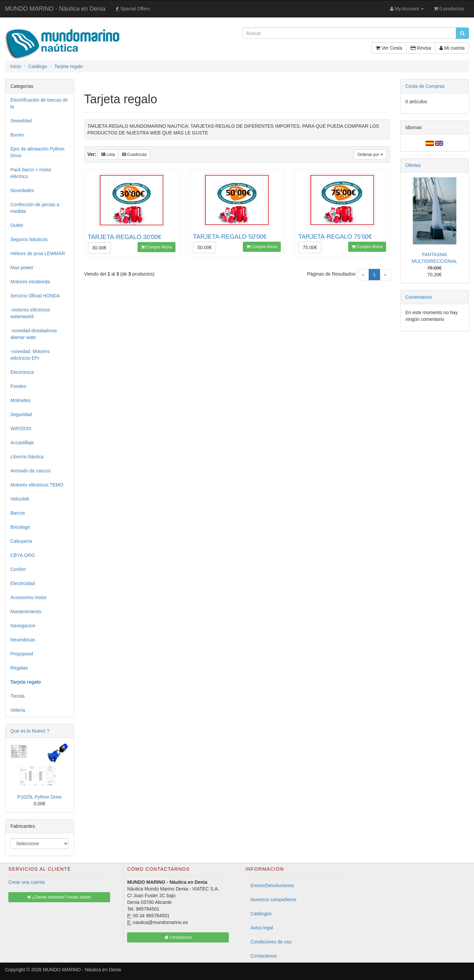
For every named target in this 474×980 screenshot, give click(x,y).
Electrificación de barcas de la (39, 103)
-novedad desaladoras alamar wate (34, 334)
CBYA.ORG (23, 555)
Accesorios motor (29, 597)
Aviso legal (262, 928)
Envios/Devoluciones (272, 885)
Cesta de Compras (425, 86)
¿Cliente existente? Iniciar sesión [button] (59, 897)
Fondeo (18, 386)
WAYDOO (21, 428)
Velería (18, 710)
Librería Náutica (27, 457)
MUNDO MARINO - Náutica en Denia (55, 9)
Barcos (18, 513)
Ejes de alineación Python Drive (37, 152)
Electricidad (22, 583)
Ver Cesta (389, 48)
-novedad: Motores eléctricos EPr (30, 355)
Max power (22, 268)
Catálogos (261, 914)
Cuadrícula (134, 155)
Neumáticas (23, 640)
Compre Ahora (157, 247)
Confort (18, 569)
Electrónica (22, 372)
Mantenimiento (26, 612)
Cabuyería (21, 541)
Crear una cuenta (27, 882)
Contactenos (264, 956)
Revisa (421, 48)
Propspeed (22, 654)
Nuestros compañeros (274, 900)
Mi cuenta (452, 48)
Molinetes (20, 400)
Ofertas (413, 165)
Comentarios (419, 297)
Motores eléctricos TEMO (37, 485)
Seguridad (21, 414)
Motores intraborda (30, 282)
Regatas (19, 668)
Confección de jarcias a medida (35, 208)
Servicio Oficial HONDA (35, 296)
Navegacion (23, 626)
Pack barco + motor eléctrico (31, 173)
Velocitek (20, 499)
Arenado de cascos (31, 471)
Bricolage (20, 527)
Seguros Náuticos (29, 239)
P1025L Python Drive (40, 797)
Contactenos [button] (178, 937)
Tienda (17, 696)
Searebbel (21, 121)
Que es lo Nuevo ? (30, 731)
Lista (108, 155)
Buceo (17, 135)
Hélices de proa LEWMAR (38, 253)
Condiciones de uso (271, 942)
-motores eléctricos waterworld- (30, 313)
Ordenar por (370, 155)
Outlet (17, 225)
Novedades (22, 190)
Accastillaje (22, 443)
